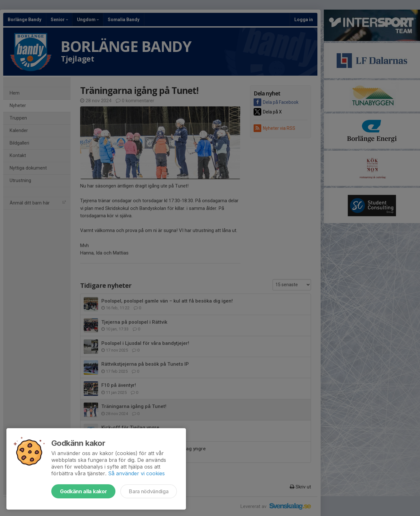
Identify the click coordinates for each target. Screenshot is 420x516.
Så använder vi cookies (136, 473)
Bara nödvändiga (149, 491)
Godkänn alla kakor (83, 491)
